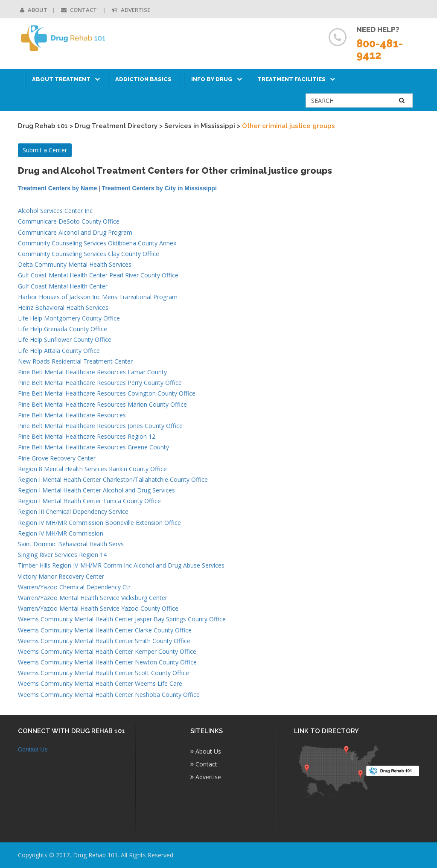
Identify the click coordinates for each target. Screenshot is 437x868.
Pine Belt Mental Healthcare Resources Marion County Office (102, 404)
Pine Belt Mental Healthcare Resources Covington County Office (107, 393)
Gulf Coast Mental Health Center (63, 286)
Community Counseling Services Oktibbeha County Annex (97, 243)
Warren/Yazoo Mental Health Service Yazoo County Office (98, 608)
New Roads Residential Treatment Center (75, 361)
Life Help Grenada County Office (63, 329)
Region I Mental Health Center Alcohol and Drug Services (96, 490)
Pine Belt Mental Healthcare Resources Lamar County (92, 372)
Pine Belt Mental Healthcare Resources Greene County (93, 447)
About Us (206, 751)
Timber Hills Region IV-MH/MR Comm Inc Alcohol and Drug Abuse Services (121, 565)
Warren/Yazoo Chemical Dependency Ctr (74, 587)
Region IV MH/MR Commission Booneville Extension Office (99, 523)
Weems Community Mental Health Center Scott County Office (103, 673)
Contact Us (33, 749)
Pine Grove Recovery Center (57, 458)
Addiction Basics (143, 79)
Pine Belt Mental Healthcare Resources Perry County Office (100, 383)
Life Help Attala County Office (59, 351)
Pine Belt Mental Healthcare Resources (72, 415)
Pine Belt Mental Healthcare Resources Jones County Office (100, 426)
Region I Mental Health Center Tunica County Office (89, 501)
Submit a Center (45, 150)
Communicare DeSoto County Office (69, 221)
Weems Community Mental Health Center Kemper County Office (107, 651)
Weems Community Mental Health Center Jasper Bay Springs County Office (122, 619)
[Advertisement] (374, 312)
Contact (80, 10)
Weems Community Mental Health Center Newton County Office (107, 662)
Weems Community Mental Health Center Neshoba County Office (109, 695)
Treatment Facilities (291, 79)
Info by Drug (212, 79)
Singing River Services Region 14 (62, 555)
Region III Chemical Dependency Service (73, 511)
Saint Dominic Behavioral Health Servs (71, 544)
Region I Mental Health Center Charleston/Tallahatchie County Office (113, 479)
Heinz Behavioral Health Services (63, 307)
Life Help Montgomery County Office (69, 318)
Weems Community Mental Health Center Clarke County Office (105, 630)
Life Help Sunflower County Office (65, 339)
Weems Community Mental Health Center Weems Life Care (100, 683)
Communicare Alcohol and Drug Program (75, 232)
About (34, 10)
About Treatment (61, 79)
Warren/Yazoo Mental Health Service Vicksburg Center (93, 598)
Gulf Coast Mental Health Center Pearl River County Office (98, 275)
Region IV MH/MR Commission (61, 533)
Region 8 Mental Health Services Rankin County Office (92, 469)
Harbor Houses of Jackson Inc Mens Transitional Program (98, 297)
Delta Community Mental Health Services (75, 264)
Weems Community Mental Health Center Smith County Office (104, 641)
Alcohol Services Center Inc (55, 211)
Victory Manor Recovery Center (61, 576)
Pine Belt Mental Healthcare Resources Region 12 (87, 436)
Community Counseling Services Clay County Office (89, 254)
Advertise (131, 10)
